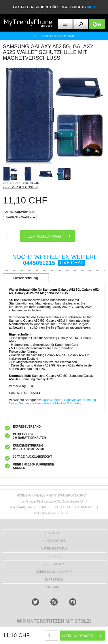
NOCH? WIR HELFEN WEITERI (54, 260)
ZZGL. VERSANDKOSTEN (20, 187)
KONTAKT (54, 587)
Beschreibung (26, 278)
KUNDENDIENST (54, 541)
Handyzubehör (52, 400)
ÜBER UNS (54, 556)
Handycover (72, 400)
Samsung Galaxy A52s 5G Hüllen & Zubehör (50, 403)
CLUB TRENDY (54, 564)
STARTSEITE (54, 533)
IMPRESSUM (54, 580)
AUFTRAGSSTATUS (54, 549)
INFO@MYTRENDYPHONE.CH (54, 513)
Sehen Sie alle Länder (54, 572)
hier (91, 7)
